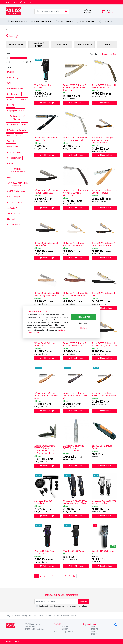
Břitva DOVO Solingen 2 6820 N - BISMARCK (75, 244)
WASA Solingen (14, 197)
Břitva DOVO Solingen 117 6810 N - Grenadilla (47, 191)
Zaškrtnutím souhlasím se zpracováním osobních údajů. (63, 606)
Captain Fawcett (14, 158)
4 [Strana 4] (49, 576)
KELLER (11, 105)
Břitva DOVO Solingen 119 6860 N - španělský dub (47, 294)
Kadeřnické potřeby (36, 616)
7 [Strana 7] (61, 576)
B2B (7, 2)
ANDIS (10, 163)
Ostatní (73, 616)
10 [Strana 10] (74, 576)
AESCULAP (12, 208)
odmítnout (61, 330)
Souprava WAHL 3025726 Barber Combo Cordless (75, 502)
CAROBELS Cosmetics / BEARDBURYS (18, 184)
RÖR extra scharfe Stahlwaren (18, 118)
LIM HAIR (11, 219)
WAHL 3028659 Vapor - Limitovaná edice (46, 552)
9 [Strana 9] (69, 576)
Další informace (33, 333)
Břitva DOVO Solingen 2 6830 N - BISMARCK (75, 344)
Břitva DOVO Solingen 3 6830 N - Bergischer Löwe (104, 344)
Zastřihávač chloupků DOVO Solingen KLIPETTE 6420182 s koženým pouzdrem (45, 449)
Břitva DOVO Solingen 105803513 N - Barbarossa (104, 394)
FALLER (11, 177)
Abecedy (103, 54)
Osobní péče (50, 616)
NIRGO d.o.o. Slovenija (17, 130)
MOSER (10, 72)
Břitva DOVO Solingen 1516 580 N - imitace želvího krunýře (103, 140)
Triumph (11, 141)
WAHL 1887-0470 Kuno (103, 551)
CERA (19, 136)
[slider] (8, 58)
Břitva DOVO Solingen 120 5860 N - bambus (105, 191)
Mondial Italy (13, 147)
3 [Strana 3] (45, 576)
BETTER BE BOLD (15, 224)
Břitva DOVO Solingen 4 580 (104, 294)
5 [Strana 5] (53, 576)
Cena (8, 54)
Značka (9, 67)
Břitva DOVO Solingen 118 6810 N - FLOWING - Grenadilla (75, 193)
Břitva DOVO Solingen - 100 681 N (46, 344)
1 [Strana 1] (37, 576)
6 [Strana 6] (57, 576)
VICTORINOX (13, 125)
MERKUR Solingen (15, 88)
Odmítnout (84, 323)
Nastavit (84, 328)
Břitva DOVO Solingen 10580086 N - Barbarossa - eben (76, 396)
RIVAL (10, 100)
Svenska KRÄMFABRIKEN (18, 170)
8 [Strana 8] (65, 576)
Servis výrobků (16, 2)
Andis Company (14, 152)
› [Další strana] (78, 576)
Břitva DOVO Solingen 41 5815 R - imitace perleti (75, 139)
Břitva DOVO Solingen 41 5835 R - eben (46, 139)
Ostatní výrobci (14, 94)
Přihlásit (83, 601)
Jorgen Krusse (13, 213)
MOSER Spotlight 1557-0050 (103, 447)
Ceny (114, 54)
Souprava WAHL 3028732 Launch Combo (104, 502)
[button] (17, 21)
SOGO (10, 136)
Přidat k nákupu (47, 103)
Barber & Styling (21, 616)
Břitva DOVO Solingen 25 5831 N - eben (46, 244)
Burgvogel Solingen (15, 111)
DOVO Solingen (14, 77)
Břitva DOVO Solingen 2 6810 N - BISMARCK (103, 244)
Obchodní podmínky (13, 642)
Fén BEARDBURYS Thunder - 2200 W (43, 502)
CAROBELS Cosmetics (17, 191)
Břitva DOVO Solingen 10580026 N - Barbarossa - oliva (47, 396)
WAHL (10, 83)
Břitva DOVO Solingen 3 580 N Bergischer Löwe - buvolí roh (75, 88)
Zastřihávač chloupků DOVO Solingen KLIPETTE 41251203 (74, 448)
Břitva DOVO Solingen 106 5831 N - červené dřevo (76, 294)
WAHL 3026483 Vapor (74, 551)
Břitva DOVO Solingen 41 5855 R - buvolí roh (104, 86)
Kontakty (28, 2)
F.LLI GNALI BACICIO (16, 202)
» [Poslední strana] (82, 576)
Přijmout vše (84, 317)
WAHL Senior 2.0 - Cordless (43, 86)
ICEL (24, 125)
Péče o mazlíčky (63, 616)
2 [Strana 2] (41, 576)
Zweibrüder (21, 100)
